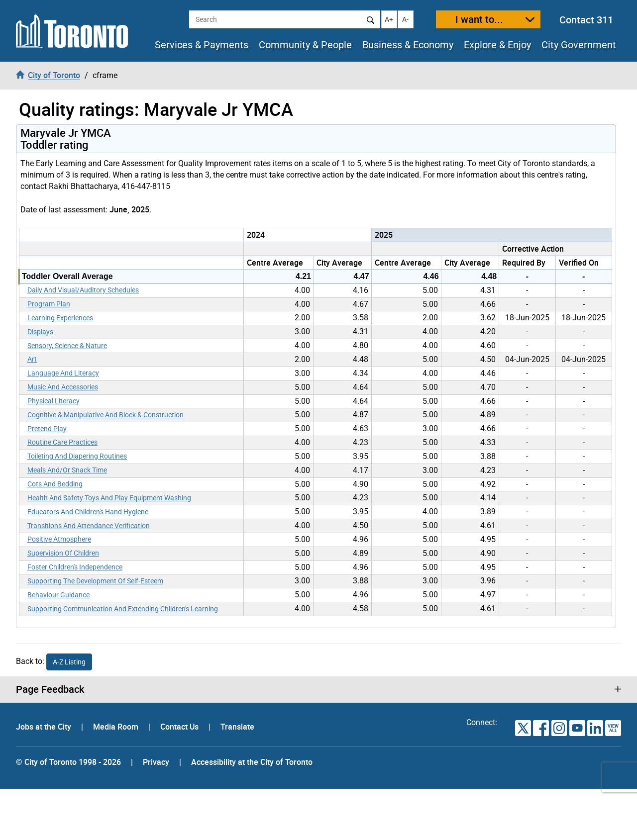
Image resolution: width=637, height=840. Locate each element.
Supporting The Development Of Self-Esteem (95, 581)
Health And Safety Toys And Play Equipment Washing (109, 498)
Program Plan (49, 304)
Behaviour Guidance (58, 595)
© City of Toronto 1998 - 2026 (68, 762)
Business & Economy (408, 45)
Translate (237, 727)
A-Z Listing (69, 662)
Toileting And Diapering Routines (77, 456)
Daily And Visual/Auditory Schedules (83, 290)
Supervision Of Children (63, 553)
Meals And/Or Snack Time (67, 470)
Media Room (117, 727)
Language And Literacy (63, 373)
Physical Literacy (53, 401)
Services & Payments (202, 45)
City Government (579, 45)
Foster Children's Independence (75, 567)
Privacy (156, 762)
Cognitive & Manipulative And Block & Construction (106, 415)
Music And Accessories (63, 387)
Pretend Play (47, 429)
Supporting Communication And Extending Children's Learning (123, 609)
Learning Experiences (60, 318)
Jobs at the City (45, 727)
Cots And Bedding (55, 484)
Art (32, 359)
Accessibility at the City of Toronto (252, 762)
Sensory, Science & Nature (67, 346)
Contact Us (180, 727)
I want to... (479, 19)
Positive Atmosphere (59, 539)
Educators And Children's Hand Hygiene (88, 512)
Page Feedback (50, 689)
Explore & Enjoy (497, 45)
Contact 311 (586, 20)
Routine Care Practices (62, 442)
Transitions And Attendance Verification (89, 526)
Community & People (305, 45)
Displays (40, 332)
